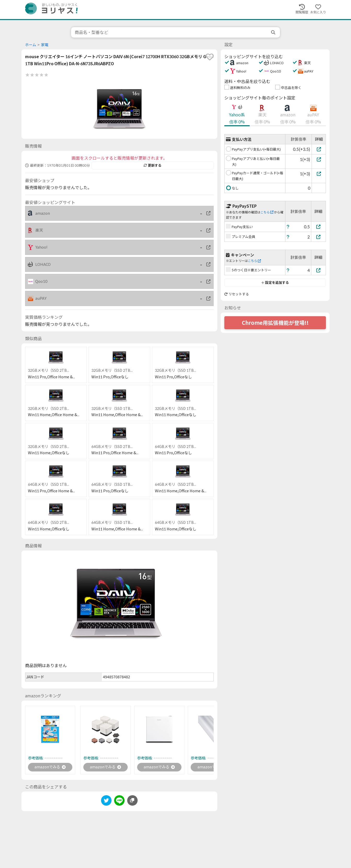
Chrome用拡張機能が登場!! (275, 323)
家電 (45, 45)
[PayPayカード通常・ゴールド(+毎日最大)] (319, 174)
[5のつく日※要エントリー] (319, 270)
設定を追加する (275, 283)
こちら (267, 212)
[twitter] (106, 802)
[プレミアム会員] (319, 237)
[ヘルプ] (288, 227)
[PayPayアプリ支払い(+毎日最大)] (319, 149)
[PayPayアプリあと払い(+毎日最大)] (319, 159)
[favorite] (210, 57)
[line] (119, 802)
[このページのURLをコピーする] (132, 801)
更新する (153, 165)
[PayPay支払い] (319, 227)
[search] (274, 32)
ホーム (31, 45)
